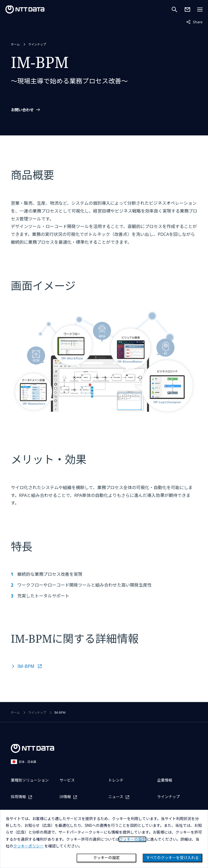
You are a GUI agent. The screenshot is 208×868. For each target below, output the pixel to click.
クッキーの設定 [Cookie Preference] (106, 858)
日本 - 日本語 (24, 762)
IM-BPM (26, 666)
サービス (67, 780)
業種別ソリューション (30, 780)
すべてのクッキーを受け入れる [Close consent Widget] (173, 858)
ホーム (15, 44)
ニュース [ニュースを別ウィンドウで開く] (116, 797)
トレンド (116, 780)
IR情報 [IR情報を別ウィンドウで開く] (65, 797)
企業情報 (165, 780)
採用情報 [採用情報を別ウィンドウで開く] (18, 797)
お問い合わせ (22, 110)
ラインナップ (37, 44)
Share (194, 22)
